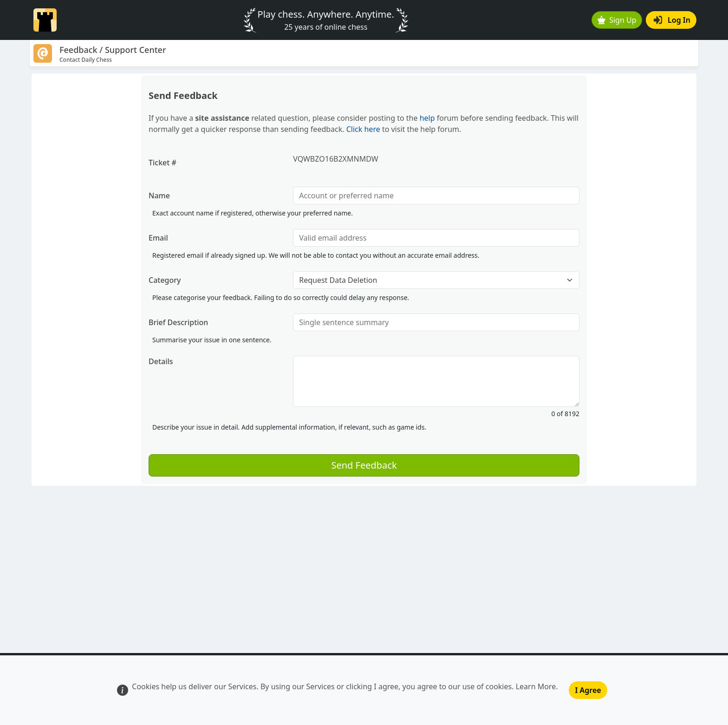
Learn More (536, 686)
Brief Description (178, 322)
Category (165, 280)
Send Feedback (364, 465)
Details (161, 361)
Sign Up (617, 20)
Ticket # (162, 163)
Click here (363, 129)
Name (159, 196)
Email (158, 238)
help (427, 118)
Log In (672, 20)
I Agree (588, 690)
